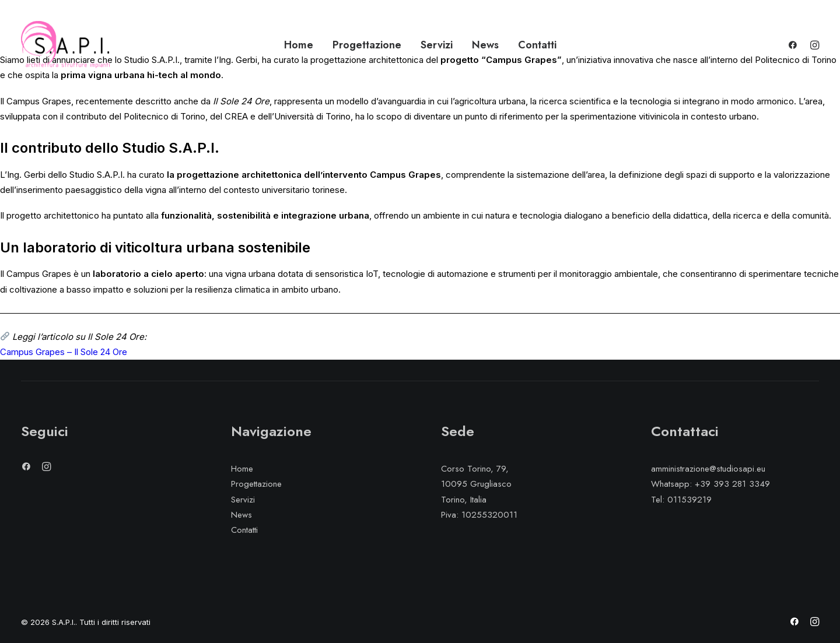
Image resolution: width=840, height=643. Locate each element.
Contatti (537, 45)
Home (299, 45)
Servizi (437, 45)
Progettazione (367, 45)
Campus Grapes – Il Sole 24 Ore (64, 352)
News (485, 45)
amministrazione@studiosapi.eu (708, 469)
